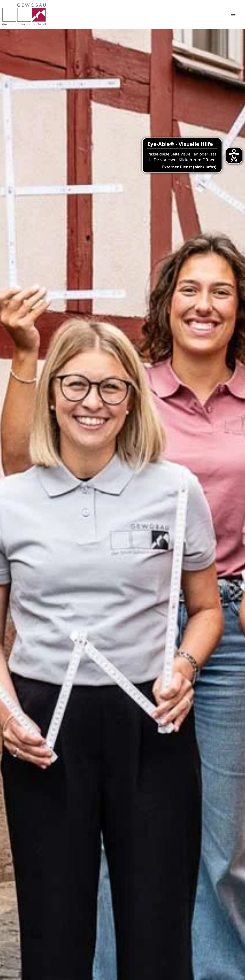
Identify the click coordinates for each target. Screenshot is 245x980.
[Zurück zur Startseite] (24, 14)
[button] (233, 14)
